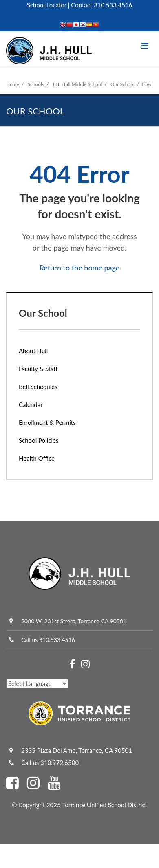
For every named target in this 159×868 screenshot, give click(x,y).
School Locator (47, 5)
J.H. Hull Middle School (77, 84)
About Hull (33, 351)
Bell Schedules (38, 387)
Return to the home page (80, 268)
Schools (36, 84)
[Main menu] (145, 46)
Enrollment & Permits (47, 422)
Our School (123, 84)
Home (13, 84)
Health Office (37, 458)
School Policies (39, 440)
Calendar (31, 404)
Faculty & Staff (38, 369)
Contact (82, 5)
